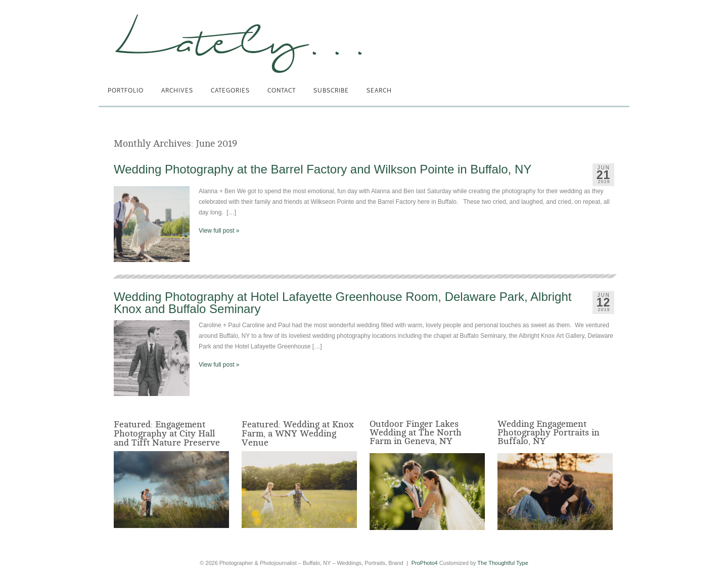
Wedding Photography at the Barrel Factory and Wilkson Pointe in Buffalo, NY (323, 169)
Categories (230, 91)
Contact (282, 91)
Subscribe (331, 91)
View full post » (219, 231)
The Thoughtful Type (503, 563)
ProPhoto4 (425, 563)
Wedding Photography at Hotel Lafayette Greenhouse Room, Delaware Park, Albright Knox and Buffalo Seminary (343, 303)
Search (379, 91)
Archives (177, 91)
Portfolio (126, 91)
